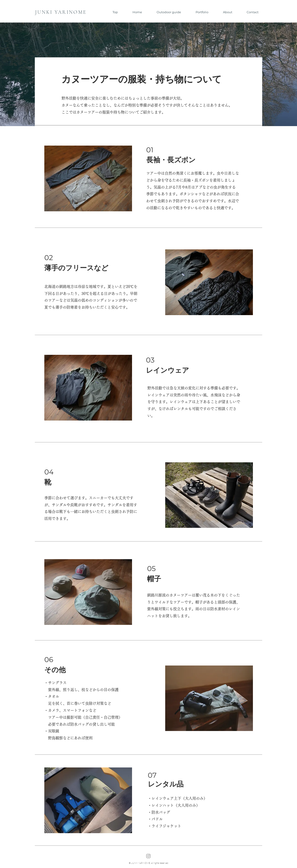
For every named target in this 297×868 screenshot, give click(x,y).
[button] (165, 12)
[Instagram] (148, 856)
